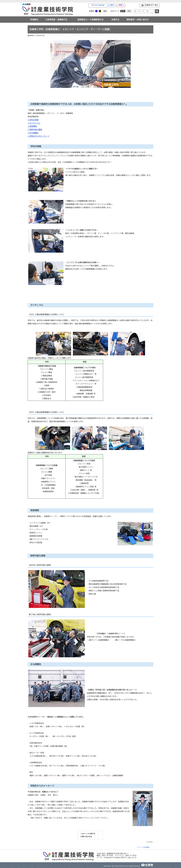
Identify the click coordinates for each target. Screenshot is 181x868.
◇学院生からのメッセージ (39, 136)
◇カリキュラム (34, 123)
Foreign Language (98, 5)
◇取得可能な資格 (35, 130)
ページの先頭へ (145, 847)
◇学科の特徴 (33, 120)
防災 (112, 5)
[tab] (34, 20)
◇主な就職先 (33, 133)
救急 (121, 5)
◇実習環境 (32, 126)
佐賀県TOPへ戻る (151, 5)
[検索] (157, 11)
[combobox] (144, 11)
